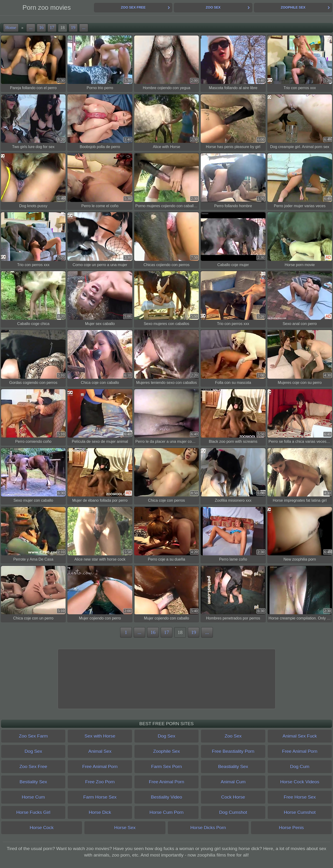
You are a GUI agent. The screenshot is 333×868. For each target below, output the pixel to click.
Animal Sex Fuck (300, 736)
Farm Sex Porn (166, 767)
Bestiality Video (166, 797)
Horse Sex (125, 828)
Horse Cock (42, 828)
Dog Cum (300, 767)
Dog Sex (167, 736)
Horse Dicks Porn (208, 828)
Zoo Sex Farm (33, 736)
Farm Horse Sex (100, 797)
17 (52, 28)
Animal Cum (233, 782)
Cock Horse (233, 797)
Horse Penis (291, 828)
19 (73, 28)
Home (11, 28)
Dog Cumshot (233, 812)
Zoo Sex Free (133, 7)
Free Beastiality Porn (233, 751)
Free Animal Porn (300, 751)
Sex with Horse (100, 736)
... (31, 28)
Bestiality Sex (33, 782)
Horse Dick (100, 812)
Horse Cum (33, 797)
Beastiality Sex (233, 767)
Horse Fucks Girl (33, 812)
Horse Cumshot (300, 812)
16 (41, 28)
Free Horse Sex (300, 797)
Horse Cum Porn (166, 812)
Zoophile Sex (293, 7)
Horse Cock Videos (300, 782)
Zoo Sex (213, 7)
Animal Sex (100, 751)
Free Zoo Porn (100, 782)
